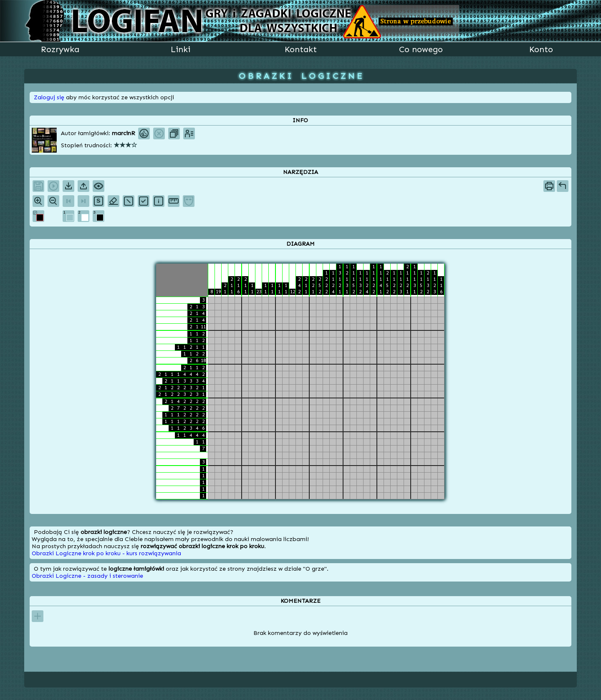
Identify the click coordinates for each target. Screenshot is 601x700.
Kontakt (301, 49)
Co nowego (421, 49)
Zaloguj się (49, 97)
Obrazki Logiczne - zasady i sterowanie (87, 576)
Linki (181, 49)
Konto (541, 49)
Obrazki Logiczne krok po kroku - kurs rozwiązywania (106, 553)
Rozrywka (60, 49)
